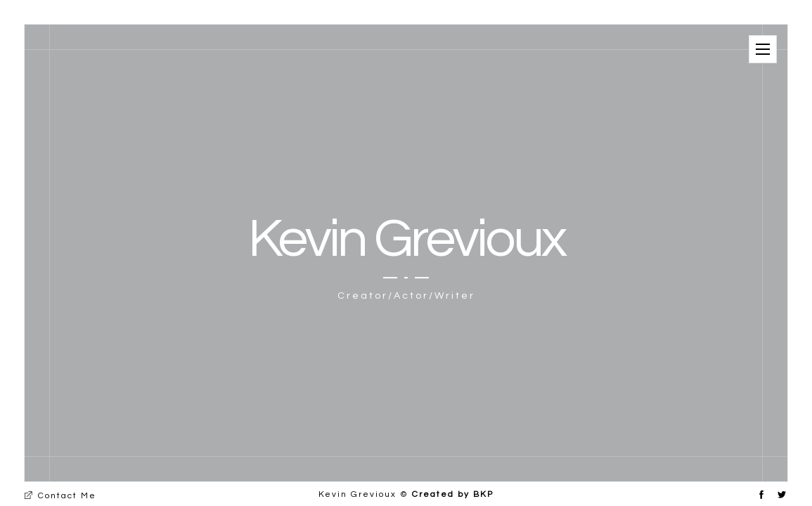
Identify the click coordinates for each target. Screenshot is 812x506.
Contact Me (60, 496)
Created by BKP (453, 494)
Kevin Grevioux (406, 239)
